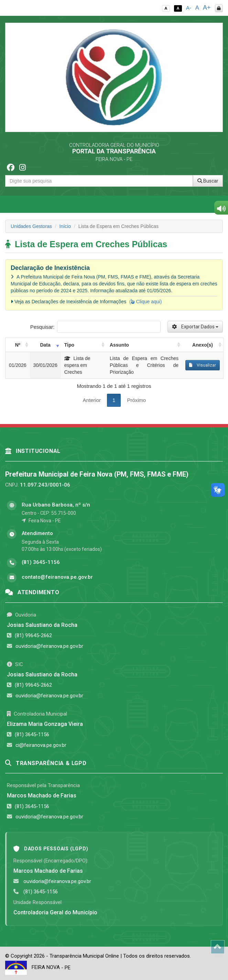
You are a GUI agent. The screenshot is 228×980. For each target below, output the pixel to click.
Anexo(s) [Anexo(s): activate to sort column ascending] (203, 345)
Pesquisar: (95, 327)
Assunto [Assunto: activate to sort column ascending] (119, 345)
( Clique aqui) (145, 302)
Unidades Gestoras (31, 226)
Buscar (208, 181)
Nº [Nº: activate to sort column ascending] (18, 345)
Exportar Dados (195, 327)
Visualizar (203, 365)
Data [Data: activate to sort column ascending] (45, 345)
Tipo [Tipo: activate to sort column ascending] (69, 345)
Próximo (136, 400)
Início (65, 226)
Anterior (92, 400)
